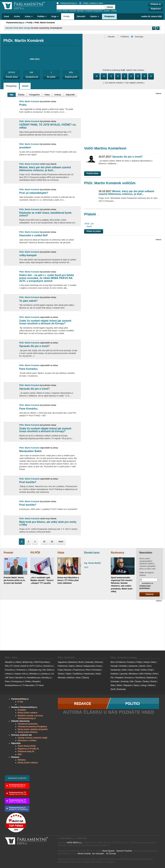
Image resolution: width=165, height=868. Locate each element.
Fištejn (139, 662)
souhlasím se (146, 586)
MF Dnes (10, 678)
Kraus (99, 666)
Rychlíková (140, 678)
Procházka (96, 670)
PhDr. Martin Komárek (45, 23)
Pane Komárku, (29, 369)
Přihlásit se (156, 4)
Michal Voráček (84, 854)
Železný (86, 678)
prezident (25, 147)
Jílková (79, 666)
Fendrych (131, 662)
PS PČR (35, 553)
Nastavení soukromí (17, 778)
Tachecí (61, 674)
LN (53, 674)
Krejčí (151, 670)
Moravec (68, 670)
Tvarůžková (78, 674)
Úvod (6, 16)
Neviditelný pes (34, 678)
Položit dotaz (12, 77)
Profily (29, 23)
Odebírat (149, 594)
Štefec (119, 685)
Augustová (62, 662)
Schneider (115, 682)
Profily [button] (68, 16)
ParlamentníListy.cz (67, 3)
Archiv (17, 16)
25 (44, 542)
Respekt (36, 682)
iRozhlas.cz (34, 674)
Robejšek (119, 678)
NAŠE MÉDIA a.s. (75, 843)
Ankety (58, 95)
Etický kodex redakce (28, 713)
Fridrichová (62, 666)
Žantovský (121, 689)
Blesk (19, 662)
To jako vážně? (28, 301)
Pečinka (148, 674)
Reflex (28, 682)
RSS (20, 754)
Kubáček (114, 674)
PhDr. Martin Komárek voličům (110, 183)
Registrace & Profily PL (28, 749)
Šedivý (146, 682)
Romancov (129, 678)
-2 (104, 76)
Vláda (61, 553)
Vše (12, 95)
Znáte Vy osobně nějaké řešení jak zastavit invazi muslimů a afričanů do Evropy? (45, 322)
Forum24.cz (10, 670)
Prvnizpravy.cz (18, 682)
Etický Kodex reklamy (28, 763)
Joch (149, 666)
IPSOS (65, 11)
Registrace (156, 9)
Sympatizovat (32, 77)
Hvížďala (123, 666)
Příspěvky (11, 86)
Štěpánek (128, 685)
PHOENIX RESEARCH (94, 11)
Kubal (60, 670)
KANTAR (72, 11)
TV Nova (40, 685)
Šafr (132, 682)
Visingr (144, 685)
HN (44, 670)
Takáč (68, 674)
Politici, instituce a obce (91, 3)
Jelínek (142, 666)
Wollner (151, 685)
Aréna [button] (29, 16)
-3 (97, 76)
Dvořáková (121, 662)
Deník (17, 666)
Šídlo (113, 685)
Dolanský (89, 662)
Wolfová (70, 678)
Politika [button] (42, 16)
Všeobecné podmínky (28, 724)
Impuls (18, 674)
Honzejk (114, 666)
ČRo (7, 666)
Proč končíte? (28, 482)
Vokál (98, 674)
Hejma (72, 666)
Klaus (131, 670)
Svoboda (125, 682)
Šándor (138, 682)
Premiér (9, 553)
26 (52, 542)
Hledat (110, 7)
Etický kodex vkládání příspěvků (33, 729)
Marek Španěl (108, 851)
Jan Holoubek (98, 854)
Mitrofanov (133, 674)
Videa (47, 95)
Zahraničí (81, 16)
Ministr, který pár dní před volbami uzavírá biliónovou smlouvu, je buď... (45, 169)
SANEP (107, 11)
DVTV (32, 666)
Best (112, 662)
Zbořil (113, 689)
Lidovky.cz (45, 674)
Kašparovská (89, 666)
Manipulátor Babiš (30, 451)
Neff (141, 674)
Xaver (78, 678)
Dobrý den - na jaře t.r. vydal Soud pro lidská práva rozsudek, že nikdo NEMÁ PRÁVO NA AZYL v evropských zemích (46, 278)
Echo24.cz (48, 666)
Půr (112, 678)
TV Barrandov (29, 685)
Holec (153, 662)
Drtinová (99, 662)
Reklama (22, 760)
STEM (114, 11)
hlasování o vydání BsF (34, 235)
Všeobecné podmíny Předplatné (32, 727)
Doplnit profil (71, 77)
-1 (111, 76)
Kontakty (22, 710)
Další (61, 542)
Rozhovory (118, 553)
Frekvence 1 (22, 670)
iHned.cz (10, 674)
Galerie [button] (95, 16)
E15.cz (39, 666)
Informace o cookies (27, 740)
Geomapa (137, 37)
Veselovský (89, 674)
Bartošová (73, 662)
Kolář (137, 670)
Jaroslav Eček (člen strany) (18, 28)
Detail (25, 86)
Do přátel (51, 77)
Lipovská (124, 674)
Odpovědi (70, 95)
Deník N (25, 666)
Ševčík (153, 682)
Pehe (155, 674)
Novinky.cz (46, 678)
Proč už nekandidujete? (34, 193)
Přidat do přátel (94, 231)
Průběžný (123, 37)
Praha (23, 105)
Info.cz (25, 674)
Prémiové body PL (26, 751)
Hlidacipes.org (35, 670)
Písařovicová (79, 670)
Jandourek (133, 666)
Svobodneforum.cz (13, 685)
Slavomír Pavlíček (124, 851)
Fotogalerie (34, 95)
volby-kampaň (28, 255)
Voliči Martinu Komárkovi (105, 148)
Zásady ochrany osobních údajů (32, 738)
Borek (81, 662)
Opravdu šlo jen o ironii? (34, 346)
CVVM (59, 11)
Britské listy (28, 662)
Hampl (147, 662)
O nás (20, 702)
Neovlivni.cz (20, 678)
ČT (12, 666)
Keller (124, 670)
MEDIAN (80, 11)
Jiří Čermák (111, 854)
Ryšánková (151, 678)
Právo (7, 682)
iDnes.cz (51, 670)
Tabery (136, 685)
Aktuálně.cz (10, 662)
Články (21, 95)
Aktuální (109, 37)
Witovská (62, 678)
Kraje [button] (55, 16)
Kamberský (115, 670)
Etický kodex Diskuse (28, 732)
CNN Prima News (42, 662)
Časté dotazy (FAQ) (27, 746)
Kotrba (144, 670)
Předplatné (109, 16)
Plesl (88, 670)
